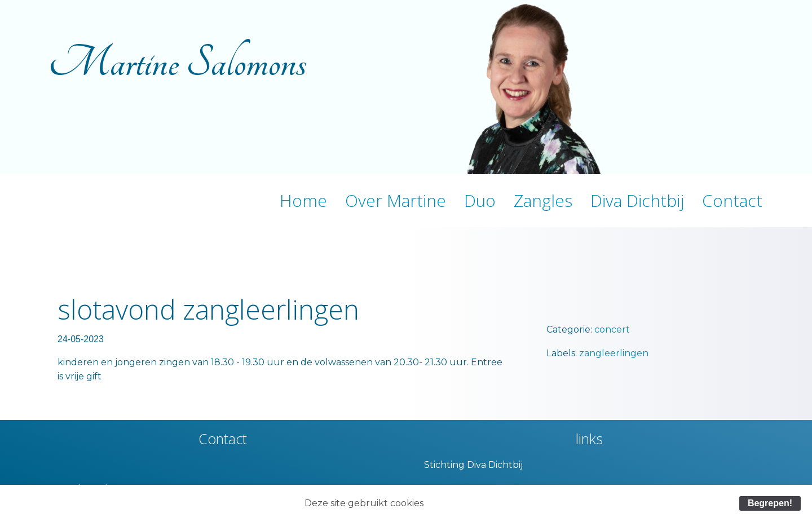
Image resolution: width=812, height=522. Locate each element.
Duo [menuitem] (480, 200)
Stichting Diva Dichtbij (473, 465)
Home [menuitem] (303, 200)
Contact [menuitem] (732, 200)
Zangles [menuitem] (543, 200)
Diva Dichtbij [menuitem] (637, 200)
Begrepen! (770, 503)
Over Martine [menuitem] (396, 200)
